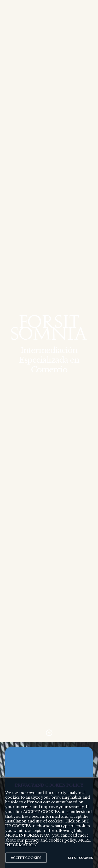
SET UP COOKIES (80, 858)
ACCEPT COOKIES (26, 858)
